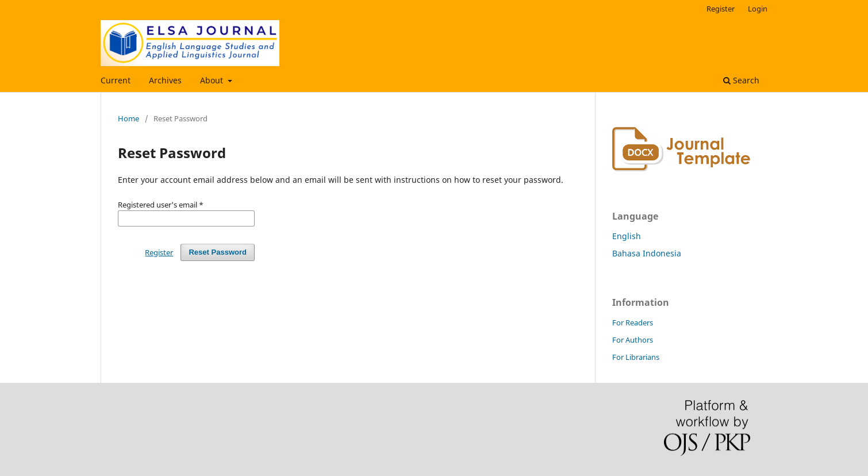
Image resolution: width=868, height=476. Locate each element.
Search (741, 80)
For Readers (633, 323)
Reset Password (218, 252)
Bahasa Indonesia (647, 253)
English (627, 236)
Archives (165, 80)
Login (758, 9)
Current (116, 80)
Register (721, 9)
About (213, 80)
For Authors (633, 340)
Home (128, 118)
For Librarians (636, 357)
